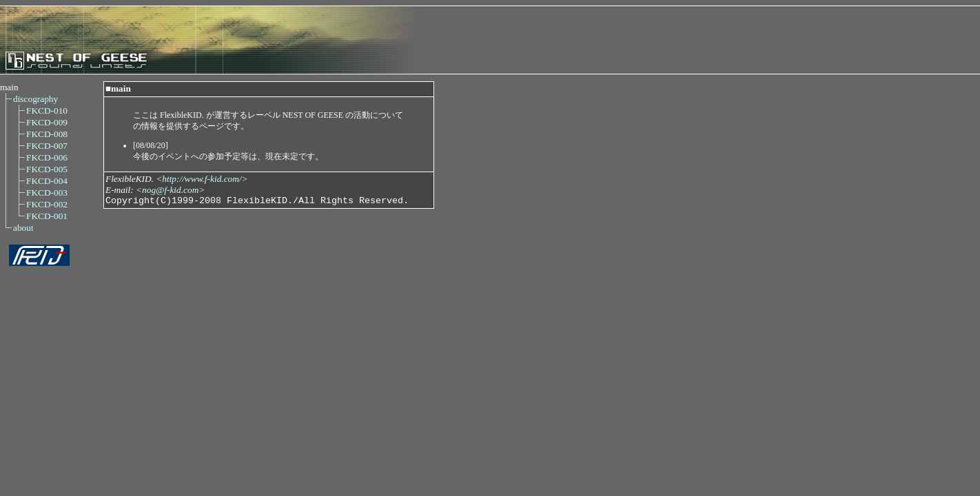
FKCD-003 (47, 193)
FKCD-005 (47, 169)
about (23, 228)
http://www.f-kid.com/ (202, 179)
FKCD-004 (47, 181)
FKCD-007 (47, 146)
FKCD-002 (47, 204)
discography (35, 99)
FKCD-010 (47, 111)
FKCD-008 (47, 134)
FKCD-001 (47, 216)
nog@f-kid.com (170, 190)
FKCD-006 (47, 157)
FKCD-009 (47, 122)
